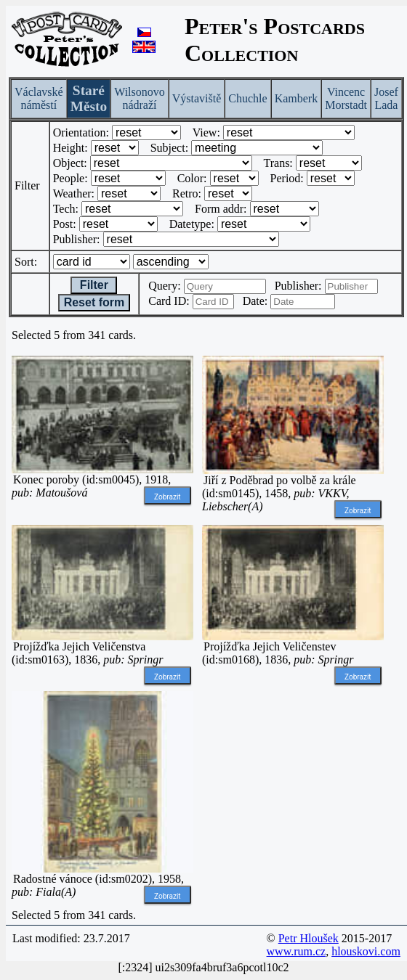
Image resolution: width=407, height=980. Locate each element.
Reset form (94, 302)
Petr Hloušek (309, 938)
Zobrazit (168, 497)
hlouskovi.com (366, 951)
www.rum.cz (297, 951)
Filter (94, 285)
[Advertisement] (293, 782)
